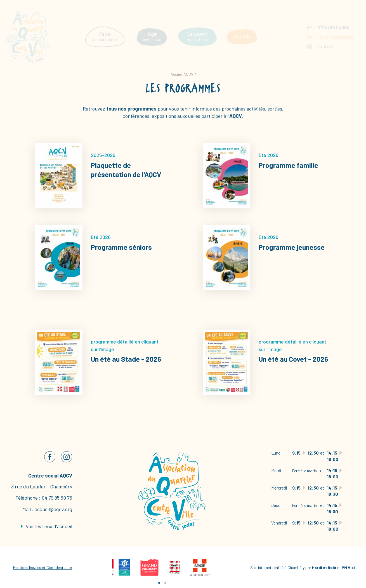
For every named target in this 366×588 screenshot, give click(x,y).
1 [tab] (159, 583)
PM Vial (348, 567)
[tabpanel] (124, 567)
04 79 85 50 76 (57, 498)
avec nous (152, 32)
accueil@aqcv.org (53, 509)
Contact (325, 41)
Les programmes (335, 32)
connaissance (105, 32)
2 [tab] (165, 583)
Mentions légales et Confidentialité (42, 567)
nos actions (197, 32)
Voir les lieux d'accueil (46, 526)
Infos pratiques (333, 22)
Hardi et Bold (324, 567)
